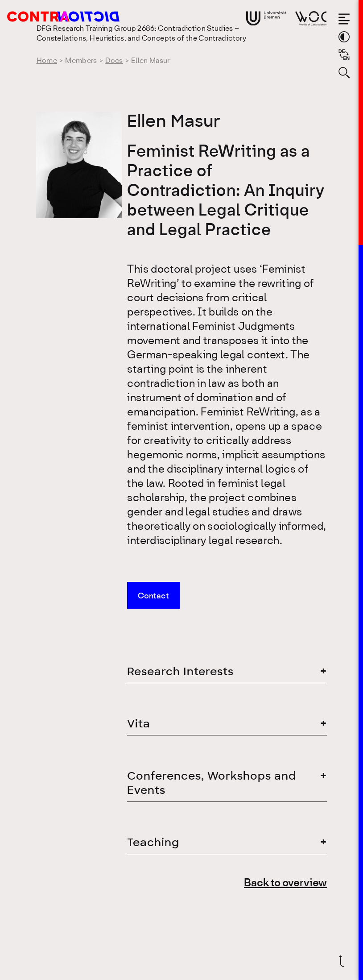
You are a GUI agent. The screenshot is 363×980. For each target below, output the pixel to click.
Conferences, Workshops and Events (212, 783)
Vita (139, 724)
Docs (114, 61)
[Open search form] (344, 73)
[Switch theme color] (344, 37)
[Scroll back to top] (344, 961)
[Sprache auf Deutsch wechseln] (344, 55)
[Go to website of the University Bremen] (266, 18)
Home (47, 61)
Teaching (153, 842)
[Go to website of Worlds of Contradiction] (311, 18)
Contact (153, 596)
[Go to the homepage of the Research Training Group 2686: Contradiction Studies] (52, 17)
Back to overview (285, 883)
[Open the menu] (344, 19)
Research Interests (180, 671)
